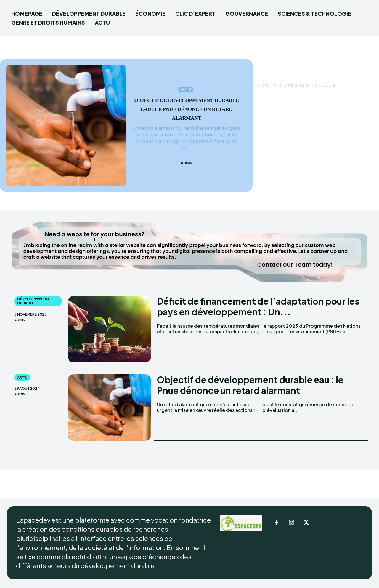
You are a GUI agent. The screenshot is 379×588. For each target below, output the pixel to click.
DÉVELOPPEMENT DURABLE (33, 301)
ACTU (186, 85)
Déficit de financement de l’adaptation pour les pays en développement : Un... (258, 306)
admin (187, 168)
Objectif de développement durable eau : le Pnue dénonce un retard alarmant (250, 385)
